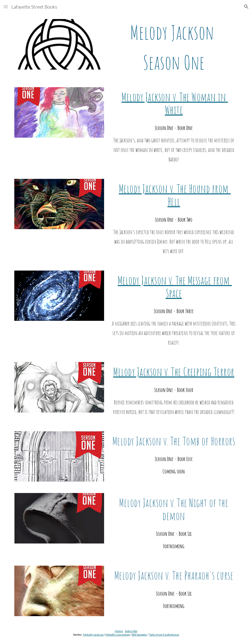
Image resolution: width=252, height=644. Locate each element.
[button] (6, 7)
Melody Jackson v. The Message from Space (175, 287)
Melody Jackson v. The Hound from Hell (175, 195)
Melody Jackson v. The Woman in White (175, 103)
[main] (174, 47)
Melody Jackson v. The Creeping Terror (174, 372)
